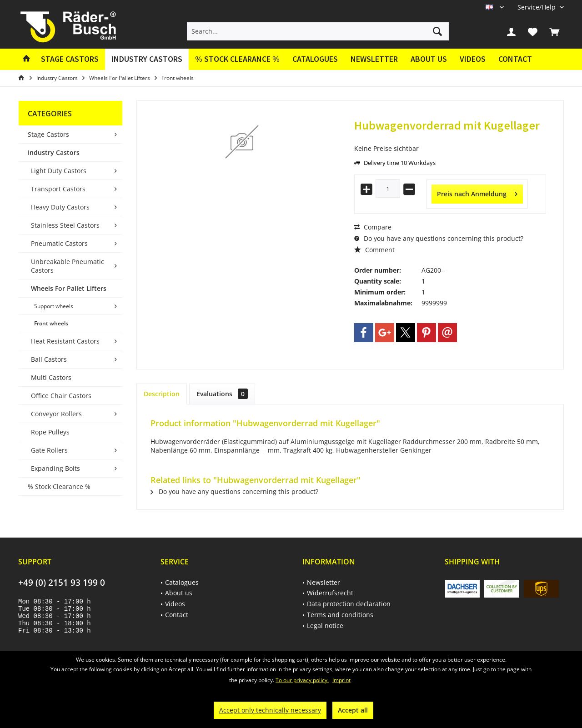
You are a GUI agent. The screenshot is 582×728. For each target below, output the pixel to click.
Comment (374, 250)
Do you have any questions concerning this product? (439, 238)
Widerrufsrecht (330, 593)
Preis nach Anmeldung (477, 192)
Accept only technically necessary (270, 710)
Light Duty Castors (59, 171)
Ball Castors (49, 359)
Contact (515, 59)
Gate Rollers (49, 450)
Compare (373, 227)
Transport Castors (58, 189)
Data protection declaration (349, 604)
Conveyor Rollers (56, 414)
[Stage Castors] (70, 59)
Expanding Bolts (55, 468)
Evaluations (222, 394)
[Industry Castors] (147, 59)
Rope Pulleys (50, 432)
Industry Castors (54, 152)
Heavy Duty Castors (60, 207)
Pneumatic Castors (59, 243)
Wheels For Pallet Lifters (69, 288)
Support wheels (54, 306)
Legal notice (325, 626)
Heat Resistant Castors (65, 341)
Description (162, 394)
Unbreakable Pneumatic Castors (68, 266)
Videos (473, 59)
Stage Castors (48, 134)
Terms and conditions (340, 615)
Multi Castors (51, 377)
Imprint (341, 680)
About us (429, 59)
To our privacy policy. (302, 680)
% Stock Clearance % (59, 486)
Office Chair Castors (61, 396)
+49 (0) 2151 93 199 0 (62, 583)
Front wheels (51, 323)
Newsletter (374, 59)
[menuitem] (537, 7)
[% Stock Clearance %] (237, 59)
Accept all (353, 710)
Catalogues (315, 59)
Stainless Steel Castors (65, 225)
